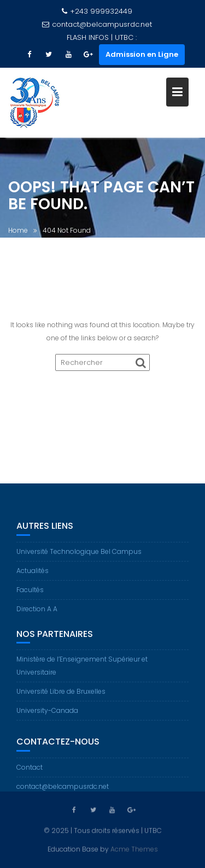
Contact (30, 773)
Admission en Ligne (142, 54)
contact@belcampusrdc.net (97, 24)
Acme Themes (134, 848)
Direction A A (37, 615)
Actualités (33, 577)
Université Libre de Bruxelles (61, 697)
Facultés (30, 596)
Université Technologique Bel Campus (79, 557)
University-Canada (47, 716)
